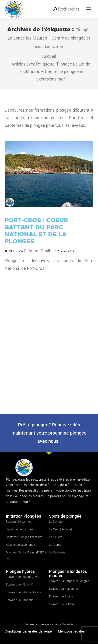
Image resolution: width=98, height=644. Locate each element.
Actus (10, 251)
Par (36, 251)
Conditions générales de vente (29, 631)
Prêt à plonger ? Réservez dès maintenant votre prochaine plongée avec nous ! (49, 433)
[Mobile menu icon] (89, 9)
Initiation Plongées (23, 516)
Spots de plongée (65, 516)
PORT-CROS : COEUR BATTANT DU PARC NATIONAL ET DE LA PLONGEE (36, 231)
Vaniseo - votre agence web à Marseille (49, 624)
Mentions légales (71, 631)
